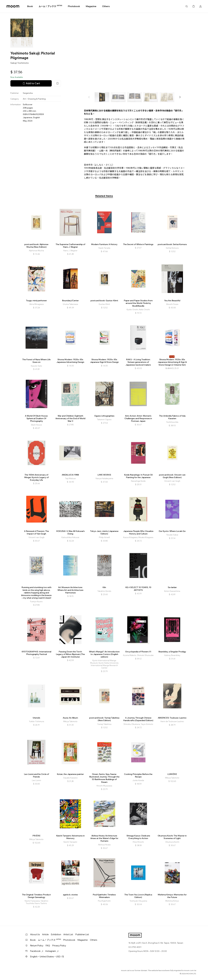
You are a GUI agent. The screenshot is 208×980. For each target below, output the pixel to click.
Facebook (37, 951)
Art (24, 99)
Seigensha (28, 93)
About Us (35, 934)
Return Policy (37, 946)
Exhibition (56, 934)
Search (187, 6)
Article (45, 934)
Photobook (74, 6)
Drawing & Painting (37, 99)
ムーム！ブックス (50, 6)
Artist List (68, 934)
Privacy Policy (59, 946)
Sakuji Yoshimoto (20, 63)
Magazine (91, 6)
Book (30, 6)
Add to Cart (31, 83)
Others (106, 6)
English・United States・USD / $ (47, 957)
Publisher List (82, 934)
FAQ (48, 946)
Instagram (52, 951)
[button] (180, 97)
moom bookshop (13, 6)
